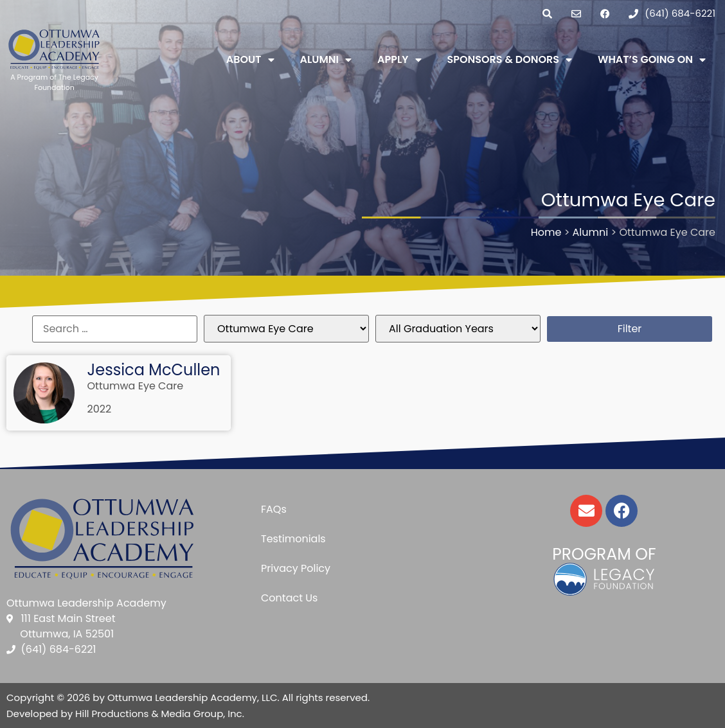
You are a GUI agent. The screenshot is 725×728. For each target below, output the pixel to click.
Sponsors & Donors (510, 60)
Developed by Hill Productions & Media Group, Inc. (125, 714)
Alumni (326, 60)
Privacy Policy (296, 568)
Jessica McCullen (154, 370)
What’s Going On (652, 60)
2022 (100, 409)
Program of (604, 554)
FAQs (274, 509)
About (250, 60)
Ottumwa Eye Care (136, 386)
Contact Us (289, 598)
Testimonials (293, 539)
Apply (399, 60)
